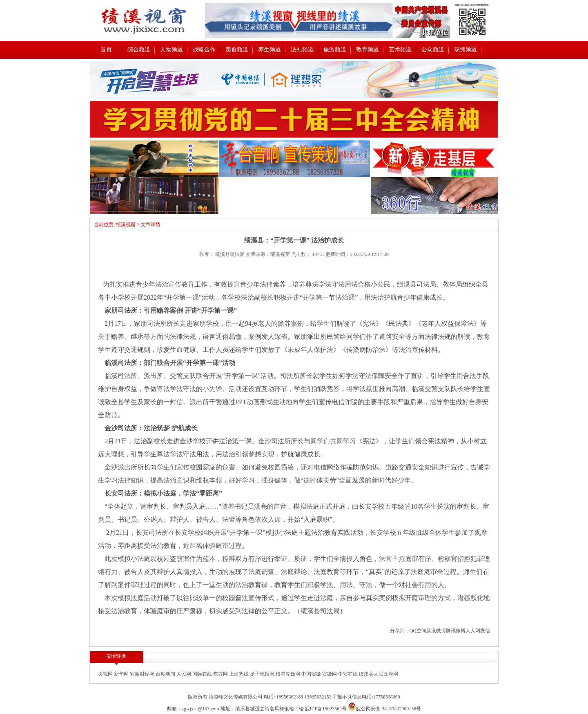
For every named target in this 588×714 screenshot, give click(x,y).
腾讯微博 (456, 631)
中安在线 (349, 674)
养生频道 (269, 50)
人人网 (473, 631)
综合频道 (139, 50)
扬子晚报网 (263, 674)
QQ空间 (418, 631)
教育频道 (367, 50)
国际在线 (203, 674)
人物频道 (171, 50)
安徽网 (330, 674)
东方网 (221, 674)
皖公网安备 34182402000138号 (384, 709)
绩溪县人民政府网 (379, 674)
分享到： (400, 631)
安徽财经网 (143, 674)
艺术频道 (400, 50)
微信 (485, 631)
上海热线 (239, 674)
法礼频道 (302, 50)
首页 (106, 50)
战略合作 (204, 50)
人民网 (184, 674)
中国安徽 (312, 674)
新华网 (122, 674)
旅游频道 (335, 50)
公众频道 (433, 50)
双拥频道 (465, 50)
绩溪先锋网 (288, 674)
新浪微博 (436, 631)
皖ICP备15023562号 (326, 709)
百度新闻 (166, 674)
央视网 (106, 674)
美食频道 (237, 50)
